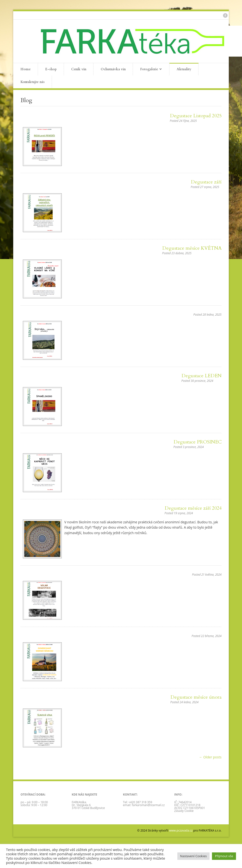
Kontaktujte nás (33, 82)
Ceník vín (79, 69)
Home (26, 69)
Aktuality (184, 69)
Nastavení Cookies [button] (194, 856)
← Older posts (210, 757)
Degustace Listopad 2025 (196, 116)
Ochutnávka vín (113, 69)
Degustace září (206, 182)
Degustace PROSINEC (198, 442)
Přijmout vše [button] (224, 856)
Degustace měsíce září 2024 (193, 508)
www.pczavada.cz (181, 830)
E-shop (51, 69)
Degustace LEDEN (202, 376)
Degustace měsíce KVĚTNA (192, 248)
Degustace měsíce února (196, 697)
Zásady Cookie (184, 811)
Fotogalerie (147, 70)
